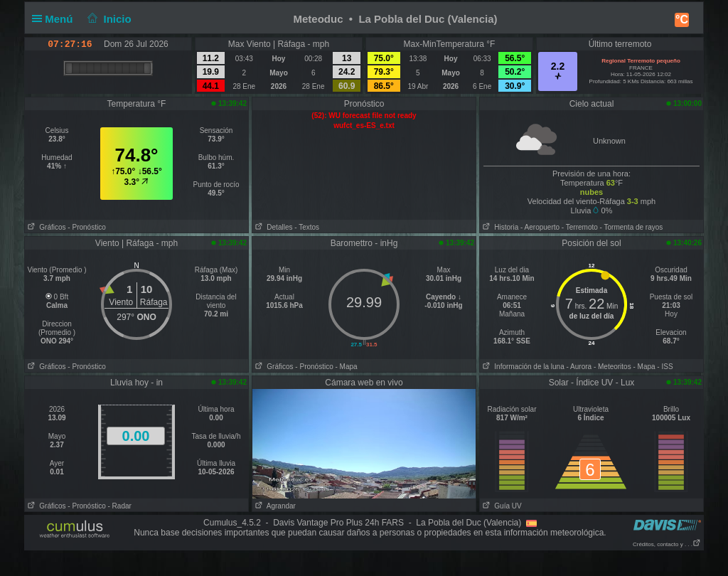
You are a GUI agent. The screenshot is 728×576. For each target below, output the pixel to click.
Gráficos (45, 227)
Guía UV (501, 506)
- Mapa (347, 367)
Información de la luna (522, 367)
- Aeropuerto (540, 227)
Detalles (272, 227)
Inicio (108, 19)
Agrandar (274, 506)
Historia (499, 227)
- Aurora (579, 367)
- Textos (307, 227)
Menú (55, 19)
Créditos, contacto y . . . (667, 544)
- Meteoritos (612, 367)
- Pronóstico (86, 227)
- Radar (120, 506)
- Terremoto (580, 227)
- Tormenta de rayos (632, 227)
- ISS (665, 367)
